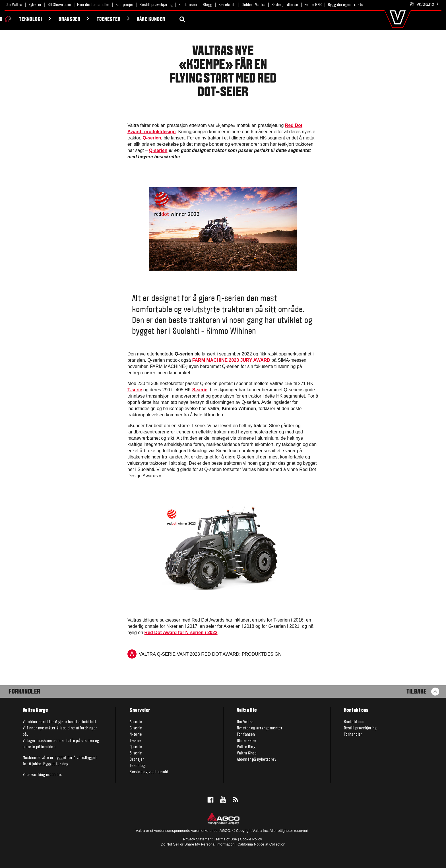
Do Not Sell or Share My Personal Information (198, 844)
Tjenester (202, 19)
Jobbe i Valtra (254, 5)
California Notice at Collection (261, 844)
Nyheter (35, 5)
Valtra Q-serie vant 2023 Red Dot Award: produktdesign (204, 654)
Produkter (28, 19)
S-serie (200, 390)
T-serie (135, 390)
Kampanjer (125, 5)
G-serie (136, 728)
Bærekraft (227, 5)
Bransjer (162, 19)
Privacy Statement (198, 839)
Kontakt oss (354, 722)
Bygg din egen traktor (346, 5)
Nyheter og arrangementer (260, 728)
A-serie (136, 722)
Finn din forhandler (93, 5)
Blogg (207, 5)
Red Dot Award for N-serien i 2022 (181, 633)
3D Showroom (59, 5)
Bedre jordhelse (285, 5)
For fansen (188, 5)
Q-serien (152, 138)
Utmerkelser (247, 741)
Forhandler (24, 692)
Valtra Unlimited (76, 19)
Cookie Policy (251, 839)
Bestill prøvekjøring (156, 5)
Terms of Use (226, 839)
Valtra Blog (246, 747)
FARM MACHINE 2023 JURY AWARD (231, 360)
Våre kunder (244, 19)
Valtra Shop (247, 753)
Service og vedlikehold (149, 772)
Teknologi (123, 19)
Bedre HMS (313, 5)
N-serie (136, 735)
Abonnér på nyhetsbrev (257, 760)
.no (425, 4)
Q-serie (136, 747)
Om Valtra (14, 5)
